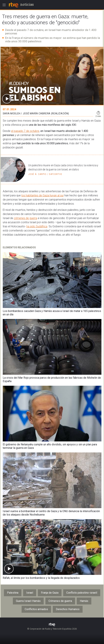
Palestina (13, 593)
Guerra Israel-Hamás (28, 601)
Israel (30, 593)
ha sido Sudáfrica (37, 226)
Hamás (84, 601)
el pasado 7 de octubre (25, 131)
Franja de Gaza (50, 593)
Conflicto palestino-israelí (82, 593)
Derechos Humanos (68, 609)
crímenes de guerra (26, 218)
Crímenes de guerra (60, 601)
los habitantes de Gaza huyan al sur (43, 195)
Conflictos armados (36, 609)
